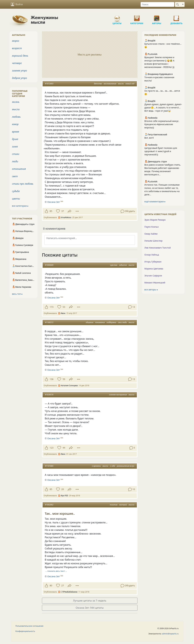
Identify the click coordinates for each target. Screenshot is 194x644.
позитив (114, 505)
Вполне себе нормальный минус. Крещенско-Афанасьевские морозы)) (162, 124)
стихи (16, 154)
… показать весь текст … (56, 571)
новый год (130, 84)
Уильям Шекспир (154, 241)
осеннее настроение (118, 395)
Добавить (177, 17)
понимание (100, 322)
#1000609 (49, 265)
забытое (123, 265)
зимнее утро (20, 71)
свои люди (122, 322)
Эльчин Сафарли (153, 276)
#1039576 (49, 395)
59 (64, 379)
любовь (16, 117)
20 (63, 489)
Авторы (157, 17)
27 (63, 585)
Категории (137, 17)
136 (52, 379)
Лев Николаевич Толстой (158, 248)
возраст (17, 48)
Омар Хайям (151, 234)
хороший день (20, 56)
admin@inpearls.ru (170, 634)
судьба (16, 191)
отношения (19, 169)
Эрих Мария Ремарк (155, 220)
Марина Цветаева (154, 269)
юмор (15, 124)
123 (52, 448)
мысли (121, 84)
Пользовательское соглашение (29, 626)
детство (98, 84)
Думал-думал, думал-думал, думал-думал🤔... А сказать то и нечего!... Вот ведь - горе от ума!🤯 (163, 108)
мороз (16, 41)
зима (15, 147)
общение (90, 322)
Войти (17, 4)
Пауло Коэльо (152, 227)
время (16, 132)
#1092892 (49, 505)
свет (15, 176)
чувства (114, 265)
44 (64, 448)
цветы (16, 199)
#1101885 (49, 466)
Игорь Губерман (153, 262)
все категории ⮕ (20, 206)
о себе (113, 466)
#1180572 (49, 322)
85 (51, 211)
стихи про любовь (23, 184)
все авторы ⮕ (151, 290)
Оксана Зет (53, 298)
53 (64, 307)
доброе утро (20, 78)
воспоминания (110, 84)
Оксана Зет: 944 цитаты (90, 608)
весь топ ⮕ (17, 294)
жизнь (16, 102)
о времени (96, 466)
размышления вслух (126, 466)
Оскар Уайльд (152, 255)
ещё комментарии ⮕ (155, 201)
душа (15, 139)
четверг (17, 63)
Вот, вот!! (149, 138)
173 (52, 307)
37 (63, 211)
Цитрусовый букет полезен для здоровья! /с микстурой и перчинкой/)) (161, 151)
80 (51, 585)
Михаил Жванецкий (155, 283)
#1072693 (49, 84)
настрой (123, 505)
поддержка (111, 322)
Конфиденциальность (25, 631)
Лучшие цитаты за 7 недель (90, 601)
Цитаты (117, 17)
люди (15, 161)
